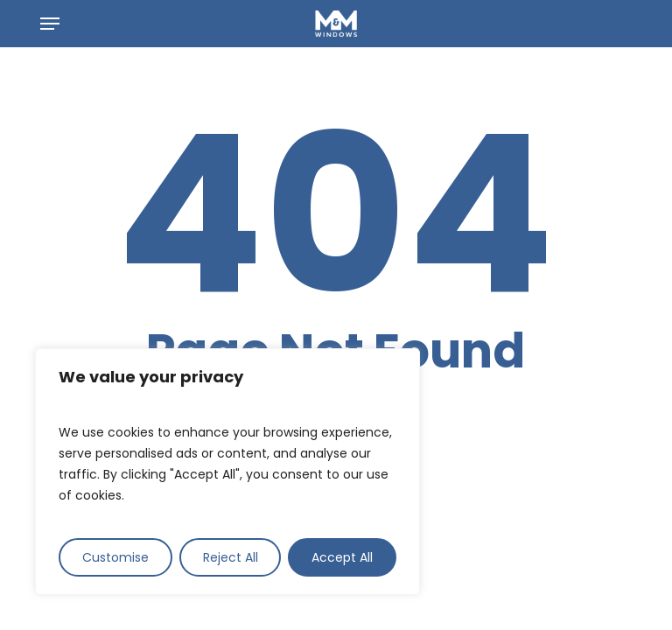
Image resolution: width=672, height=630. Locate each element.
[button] (50, 24)
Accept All (342, 557)
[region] (227, 472)
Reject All (231, 557)
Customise (115, 557)
